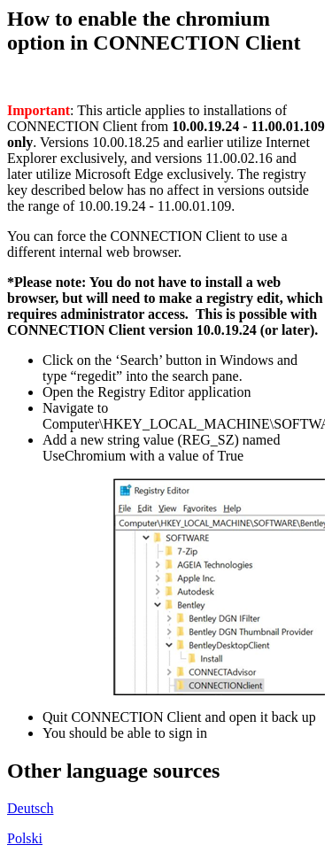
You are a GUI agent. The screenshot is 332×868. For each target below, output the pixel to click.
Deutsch (30, 808)
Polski (25, 838)
